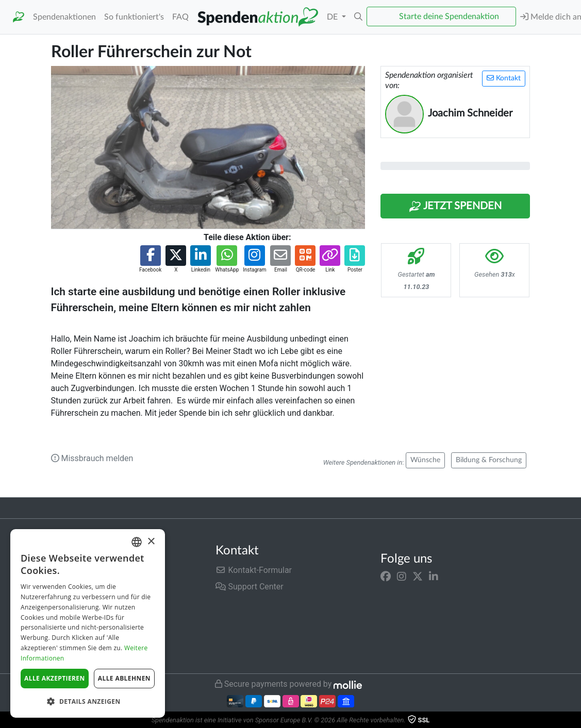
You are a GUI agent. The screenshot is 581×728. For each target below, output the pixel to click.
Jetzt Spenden (455, 207)
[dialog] (88, 623)
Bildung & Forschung (489, 460)
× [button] (151, 542)
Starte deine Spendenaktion (449, 16)
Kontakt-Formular (254, 570)
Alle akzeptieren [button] (55, 678)
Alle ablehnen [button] (124, 678)
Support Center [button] (249, 587)
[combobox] (137, 542)
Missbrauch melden (92, 458)
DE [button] (333, 17)
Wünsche (425, 460)
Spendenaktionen (64, 17)
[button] (358, 17)
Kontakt (504, 78)
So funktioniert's (134, 17)
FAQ (180, 17)
